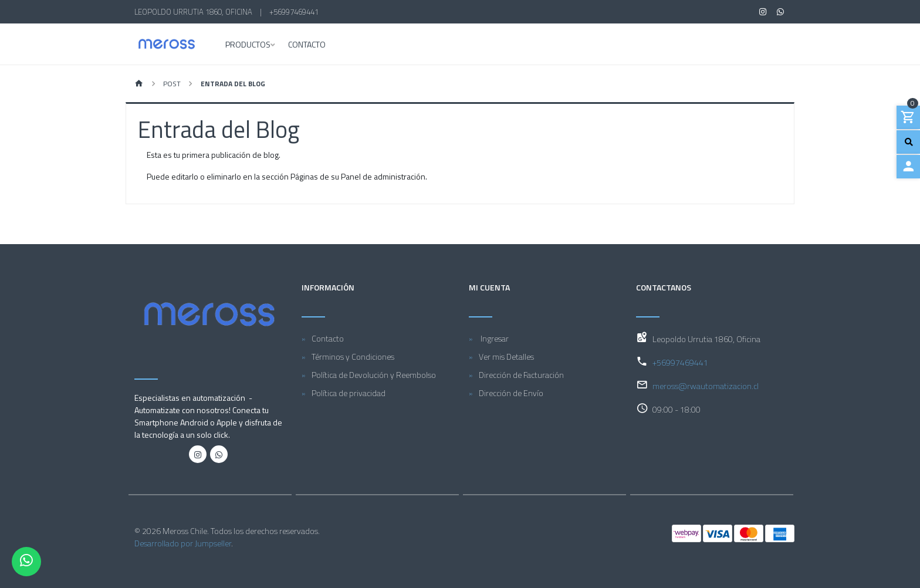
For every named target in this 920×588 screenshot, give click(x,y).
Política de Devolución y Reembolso (374, 375)
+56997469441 (294, 12)
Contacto (307, 45)
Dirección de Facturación (521, 375)
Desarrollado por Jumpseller (183, 543)
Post (172, 84)
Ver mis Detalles (506, 356)
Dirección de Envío (511, 393)
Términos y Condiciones (353, 356)
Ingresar (494, 338)
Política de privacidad (349, 393)
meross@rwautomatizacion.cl (706, 386)
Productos (248, 45)
